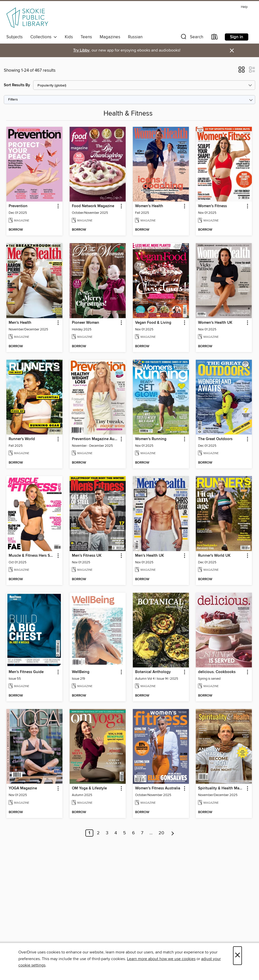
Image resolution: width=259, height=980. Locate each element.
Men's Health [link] (20, 323)
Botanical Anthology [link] (153, 672)
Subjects (15, 37)
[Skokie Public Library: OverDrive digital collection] (27, 18)
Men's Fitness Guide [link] (26, 672)
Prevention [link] (18, 206)
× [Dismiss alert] (232, 51)
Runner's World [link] (22, 439)
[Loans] (215, 38)
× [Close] (237, 956)
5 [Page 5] (125, 833)
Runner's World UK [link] (214, 556)
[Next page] (173, 833)
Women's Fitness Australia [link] (158, 788)
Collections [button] (44, 37)
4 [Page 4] (116, 833)
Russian (135, 37)
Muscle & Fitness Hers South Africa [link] (32, 556)
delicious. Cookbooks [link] (217, 672)
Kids (69, 37)
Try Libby (81, 50)
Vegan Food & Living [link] (153, 323)
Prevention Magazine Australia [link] (95, 439)
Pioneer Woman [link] (86, 323)
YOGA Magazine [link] (23, 788)
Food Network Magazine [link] (93, 206)
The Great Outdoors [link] (215, 439)
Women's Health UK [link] (215, 323)
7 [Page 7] (142, 833)
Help (244, 7)
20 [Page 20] (161, 833)
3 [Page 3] (107, 833)
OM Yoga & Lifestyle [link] (89, 788)
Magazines (110, 37)
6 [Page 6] (133, 833)
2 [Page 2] (98, 833)
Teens (86, 37)
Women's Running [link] (151, 439)
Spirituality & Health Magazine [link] (221, 788)
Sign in (237, 37)
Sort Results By (17, 85)
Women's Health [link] (149, 206)
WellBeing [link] (81, 672)
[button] (191, 38)
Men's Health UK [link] (150, 556)
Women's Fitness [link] (212, 206)
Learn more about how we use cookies (161, 959)
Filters (13, 100)
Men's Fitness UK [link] (87, 556)
